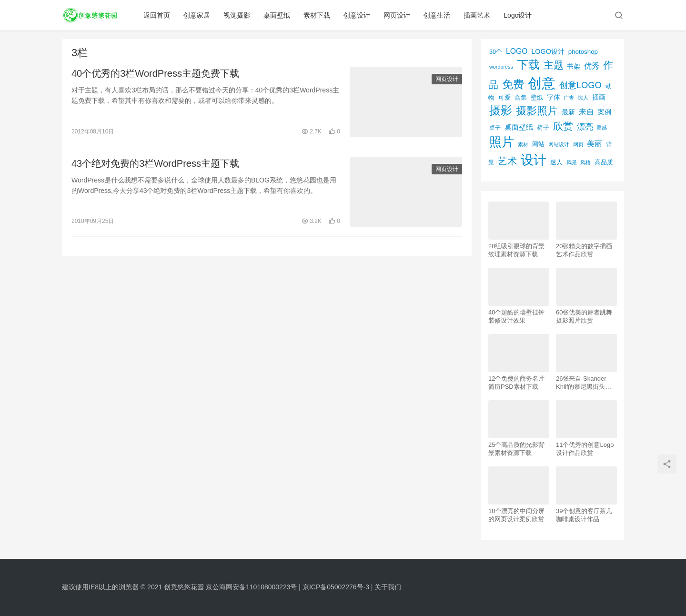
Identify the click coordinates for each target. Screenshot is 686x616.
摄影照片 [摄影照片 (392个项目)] (537, 111)
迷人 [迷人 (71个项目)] (556, 162)
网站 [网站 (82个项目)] (538, 144)
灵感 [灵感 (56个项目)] (602, 128)
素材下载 (317, 15)
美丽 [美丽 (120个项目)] (595, 144)
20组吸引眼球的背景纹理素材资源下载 (516, 250)
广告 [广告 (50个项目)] (569, 98)
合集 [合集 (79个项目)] (521, 97)
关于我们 (388, 587)
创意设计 (357, 15)
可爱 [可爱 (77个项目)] (504, 97)
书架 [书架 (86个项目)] (574, 66)
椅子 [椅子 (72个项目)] (543, 128)
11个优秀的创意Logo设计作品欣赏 (585, 449)
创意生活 (437, 15)
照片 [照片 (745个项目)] (502, 142)
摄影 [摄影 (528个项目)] (501, 110)
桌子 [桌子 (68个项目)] (495, 128)
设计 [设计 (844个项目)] (534, 160)
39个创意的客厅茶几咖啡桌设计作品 (584, 515)
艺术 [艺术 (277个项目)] (507, 161)
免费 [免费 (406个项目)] (513, 84)
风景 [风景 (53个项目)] (572, 162)
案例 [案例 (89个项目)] (605, 112)
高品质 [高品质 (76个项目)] (604, 162)
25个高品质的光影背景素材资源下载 (516, 449)
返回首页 (157, 15)
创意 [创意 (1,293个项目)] (542, 83)
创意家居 (197, 15)
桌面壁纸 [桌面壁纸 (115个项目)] (519, 127)
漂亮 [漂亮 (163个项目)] (585, 127)
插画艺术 (477, 15)
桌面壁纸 (277, 15)
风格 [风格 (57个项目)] (585, 162)
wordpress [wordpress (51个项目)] (501, 67)
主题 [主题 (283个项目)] (554, 65)
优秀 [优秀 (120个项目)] (592, 66)
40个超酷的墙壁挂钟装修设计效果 (516, 316)
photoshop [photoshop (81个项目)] (583, 52)
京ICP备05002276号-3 (336, 587)
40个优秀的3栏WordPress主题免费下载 (155, 73)
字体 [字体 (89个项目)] (554, 97)
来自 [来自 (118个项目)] (586, 112)
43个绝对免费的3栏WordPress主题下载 (155, 163)
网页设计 (397, 15)
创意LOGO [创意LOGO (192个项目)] (580, 85)
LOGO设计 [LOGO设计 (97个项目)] (548, 51)
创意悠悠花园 (184, 587)
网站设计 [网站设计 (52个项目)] (559, 144)
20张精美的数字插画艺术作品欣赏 (584, 250)
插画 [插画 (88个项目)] (599, 97)
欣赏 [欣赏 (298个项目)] (563, 126)
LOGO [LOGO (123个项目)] (517, 51)
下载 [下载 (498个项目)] (528, 65)
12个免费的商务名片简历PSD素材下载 (516, 383)
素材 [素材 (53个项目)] (523, 144)
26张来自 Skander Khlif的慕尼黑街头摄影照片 (584, 383)
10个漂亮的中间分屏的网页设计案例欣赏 (516, 515)
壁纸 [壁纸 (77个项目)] (537, 97)
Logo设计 (518, 15)
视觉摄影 (237, 15)
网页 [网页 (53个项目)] (578, 144)
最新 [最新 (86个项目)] (568, 112)
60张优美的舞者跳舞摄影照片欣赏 (584, 316)
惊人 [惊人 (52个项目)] (583, 98)
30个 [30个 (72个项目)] (496, 52)
